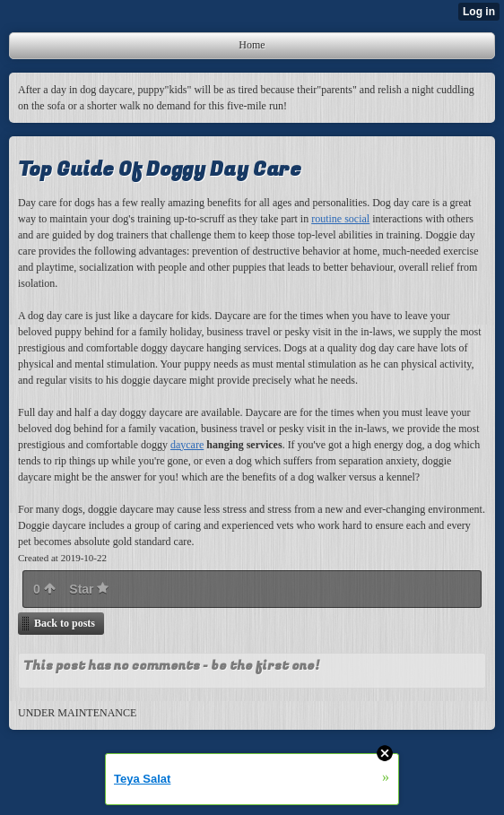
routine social (340, 219)
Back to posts (65, 623)
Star (89, 589)
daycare (187, 445)
